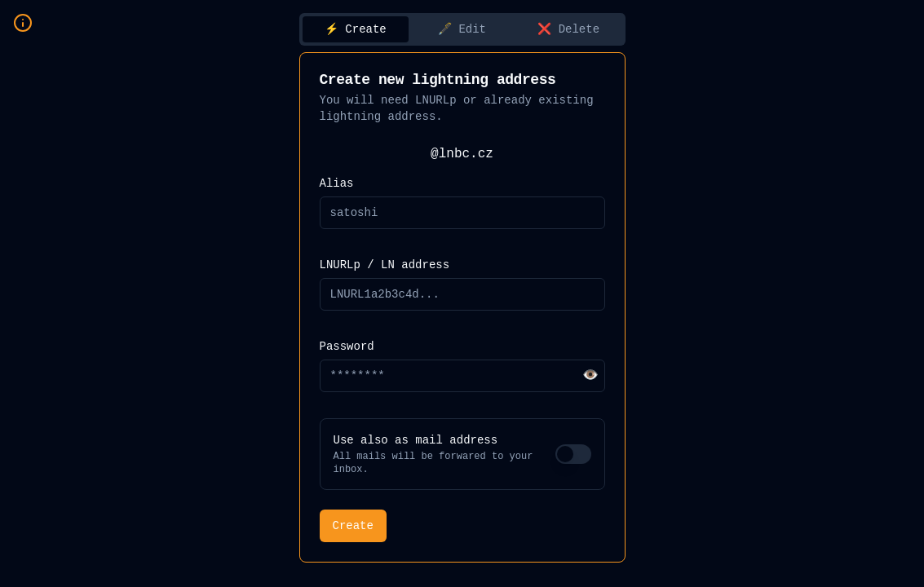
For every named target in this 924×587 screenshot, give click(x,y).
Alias (337, 183)
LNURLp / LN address (385, 265)
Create (353, 526)
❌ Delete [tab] (568, 29)
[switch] (573, 454)
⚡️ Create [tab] (356, 29)
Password (347, 346)
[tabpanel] (462, 307)
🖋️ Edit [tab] (462, 29)
